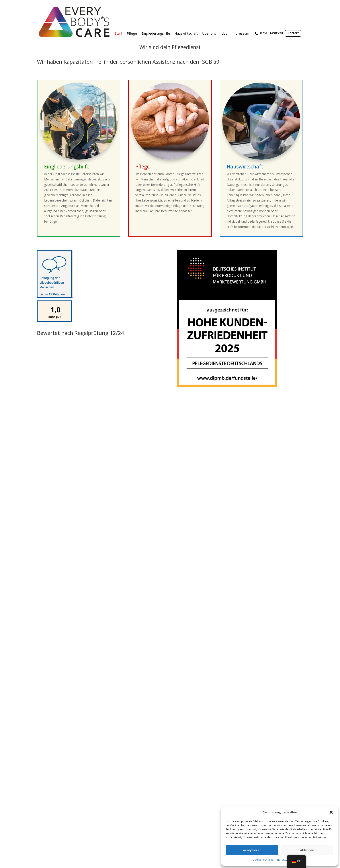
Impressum (283, 860)
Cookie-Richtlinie (263, 860)
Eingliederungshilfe (156, 33)
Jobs (224, 33)
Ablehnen (307, 850)
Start (119, 33)
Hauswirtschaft (186, 33)
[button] (331, 812)
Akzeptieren (252, 850)
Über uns (209, 33)
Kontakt (293, 33)
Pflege (132, 33)
